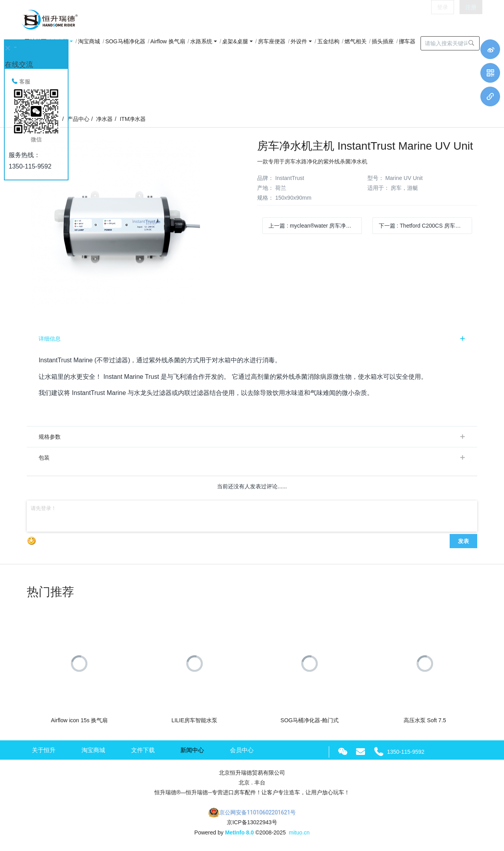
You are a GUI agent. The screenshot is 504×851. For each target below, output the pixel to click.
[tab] (252, 339)
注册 (471, 20)
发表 (463, 541)
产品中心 (78, 119)
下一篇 (425, 226)
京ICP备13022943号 (252, 822)
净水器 (104, 119)
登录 (443, 20)
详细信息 (50, 339)
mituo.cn (299, 832)
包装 (44, 458)
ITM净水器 (133, 119)
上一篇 (315, 226)
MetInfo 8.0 (239, 832)
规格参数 (50, 437)
